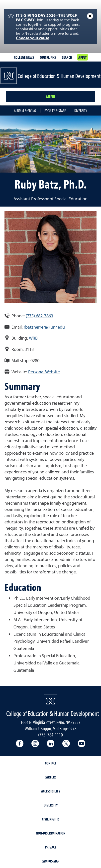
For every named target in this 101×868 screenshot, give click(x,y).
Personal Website (44, 372)
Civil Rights (51, 819)
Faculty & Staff (55, 111)
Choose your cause (33, 38)
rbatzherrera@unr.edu (44, 327)
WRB (33, 338)
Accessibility (51, 791)
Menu (51, 96)
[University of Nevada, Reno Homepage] (50, 701)
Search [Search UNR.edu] (67, 57)
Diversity (81, 111)
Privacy (51, 847)
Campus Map (50, 861)
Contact (51, 763)
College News (24, 57)
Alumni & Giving (25, 111)
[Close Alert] (90, 16)
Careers (50, 777)
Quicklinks (48, 57)
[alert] (50, 27)
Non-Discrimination (51, 833)
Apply (82, 57)
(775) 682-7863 (39, 316)
